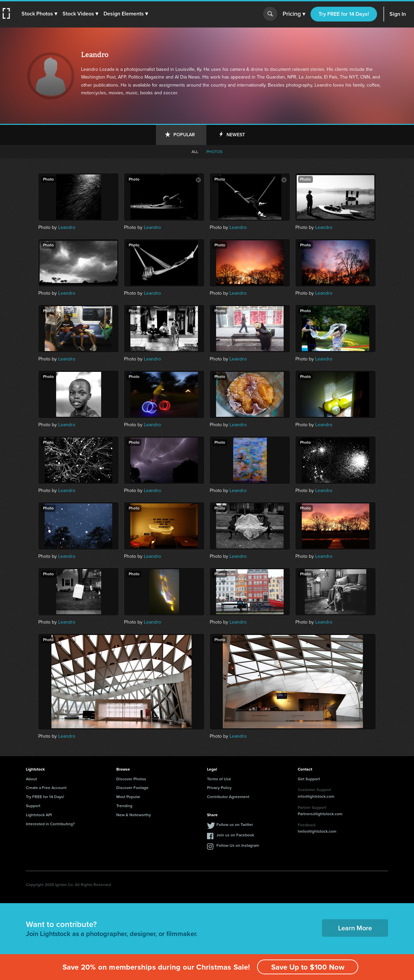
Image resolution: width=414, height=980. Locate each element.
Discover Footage (132, 788)
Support (33, 806)
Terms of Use (219, 779)
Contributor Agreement (228, 797)
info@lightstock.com (316, 796)
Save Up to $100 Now (308, 967)
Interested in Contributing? (50, 824)
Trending (124, 806)
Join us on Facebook (235, 835)
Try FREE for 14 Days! (344, 14)
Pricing (294, 14)
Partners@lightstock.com (320, 814)
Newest (236, 135)
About (31, 779)
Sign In (398, 14)
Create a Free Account (46, 788)
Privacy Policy (219, 788)
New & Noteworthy (134, 815)
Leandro (67, 227)
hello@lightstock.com (317, 831)
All (195, 152)
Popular (184, 135)
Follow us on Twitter (235, 825)
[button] (39, 14)
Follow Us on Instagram (238, 845)
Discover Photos (131, 779)
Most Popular (128, 797)
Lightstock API (39, 815)
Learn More (355, 928)
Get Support (309, 779)
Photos (214, 152)
